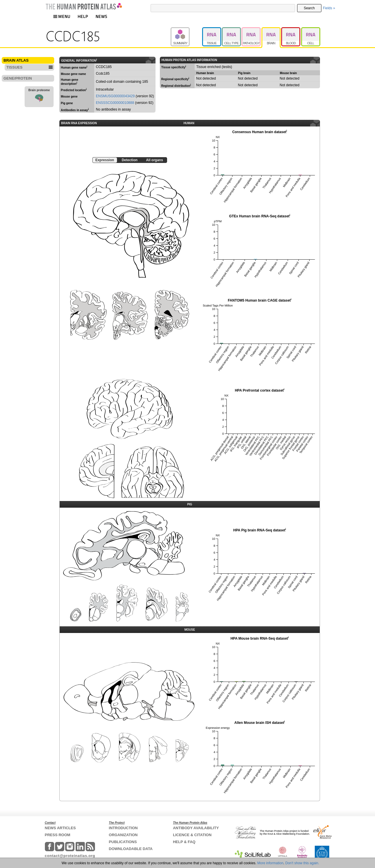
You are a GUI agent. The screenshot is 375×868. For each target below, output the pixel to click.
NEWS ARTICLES (60, 828)
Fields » (329, 8)
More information (270, 863)
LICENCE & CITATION (192, 835)
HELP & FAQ (184, 842)
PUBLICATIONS (123, 842)
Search (309, 8)
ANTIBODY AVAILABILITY (196, 828)
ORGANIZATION (123, 835)
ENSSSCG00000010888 (115, 103)
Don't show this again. (302, 863)
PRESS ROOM (58, 835)
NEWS (101, 16)
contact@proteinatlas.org (70, 856)
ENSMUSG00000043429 (115, 96)
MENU (62, 16)
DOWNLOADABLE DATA (131, 849)
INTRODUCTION (123, 828)
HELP (83, 16)
